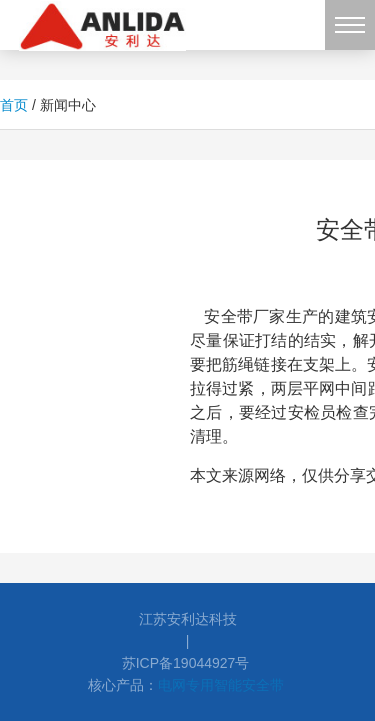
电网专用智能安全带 (221, 685)
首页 (14, 105)
